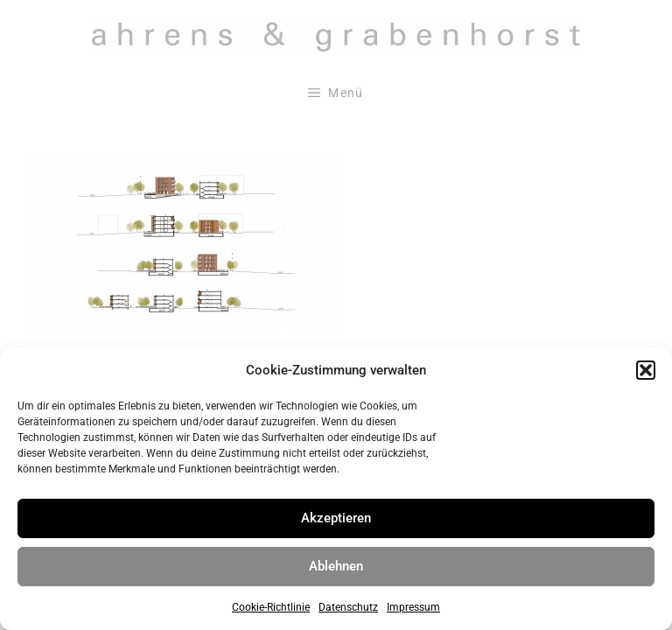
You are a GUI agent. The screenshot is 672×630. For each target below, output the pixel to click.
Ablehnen (336, 566)
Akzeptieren (336, 518)
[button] (646, 370)
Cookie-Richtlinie (271, 607)
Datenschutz (348, 607)
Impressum (413, 607)
